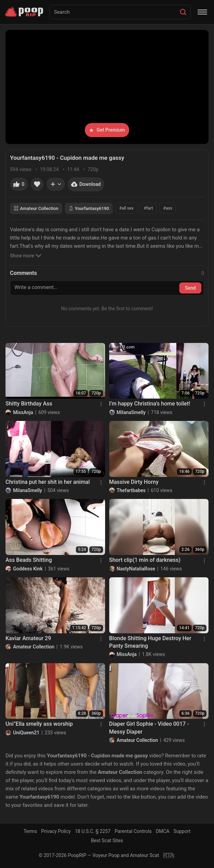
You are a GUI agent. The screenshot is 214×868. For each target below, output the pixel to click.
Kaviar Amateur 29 (28, 638)
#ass (168, 208)
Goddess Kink (28, 569)
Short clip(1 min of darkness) (145, 560)
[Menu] (202, 12)
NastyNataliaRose (136, 569)
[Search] (183, 12)
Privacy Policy (56, 831)
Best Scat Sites (107, 841)
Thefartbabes (131, 490)
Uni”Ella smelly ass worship (39, 724)
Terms (30, 831)
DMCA (163, 831)
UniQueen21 (26, 733)
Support (182, 831)
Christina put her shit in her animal (48, 482)
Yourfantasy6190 (89, 208)
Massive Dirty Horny (134, 482)
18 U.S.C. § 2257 (93, 831)
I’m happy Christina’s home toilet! (150, 404)
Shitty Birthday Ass (29, 404)
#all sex (126, 208)
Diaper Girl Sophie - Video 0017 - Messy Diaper (149, 728)
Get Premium (107, 130)
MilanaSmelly (131, 412)
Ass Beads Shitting (29, 560)
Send (190, 288)
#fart (148, 208)
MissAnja (23, 412)
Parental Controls (133, 831)
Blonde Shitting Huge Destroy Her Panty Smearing (150, 642)
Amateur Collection (36, 208)
